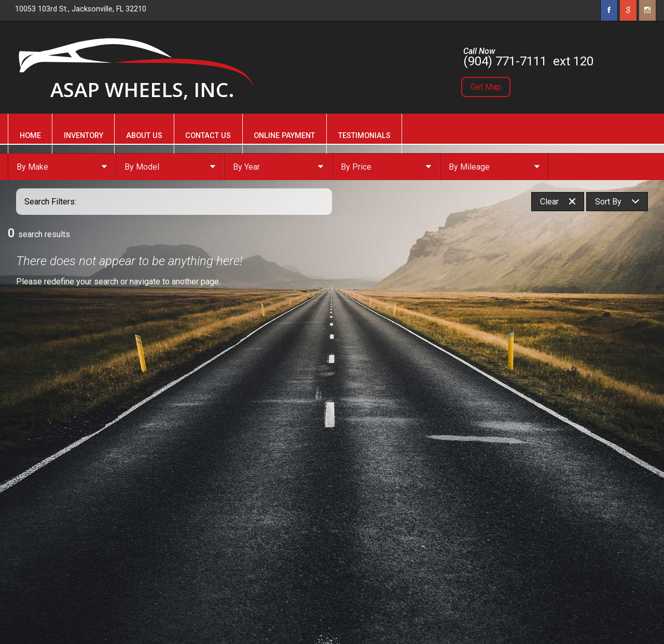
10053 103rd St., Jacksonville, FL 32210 (81, 9)
